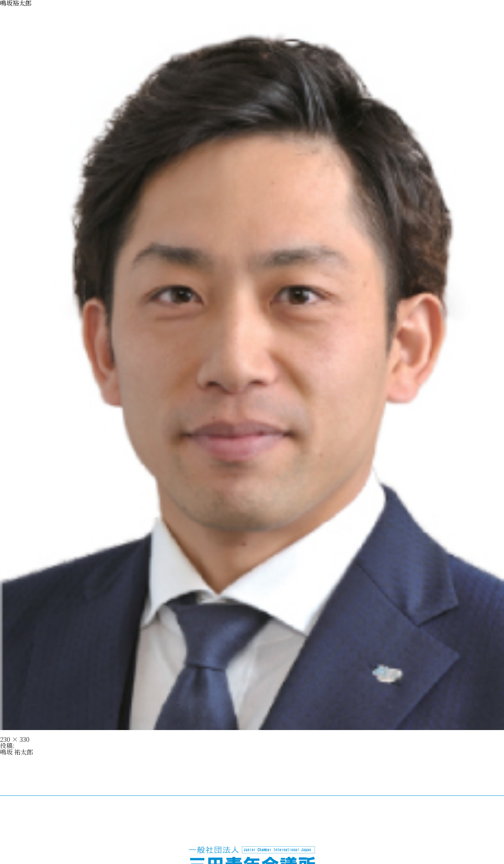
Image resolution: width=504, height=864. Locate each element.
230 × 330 (15, 739)
